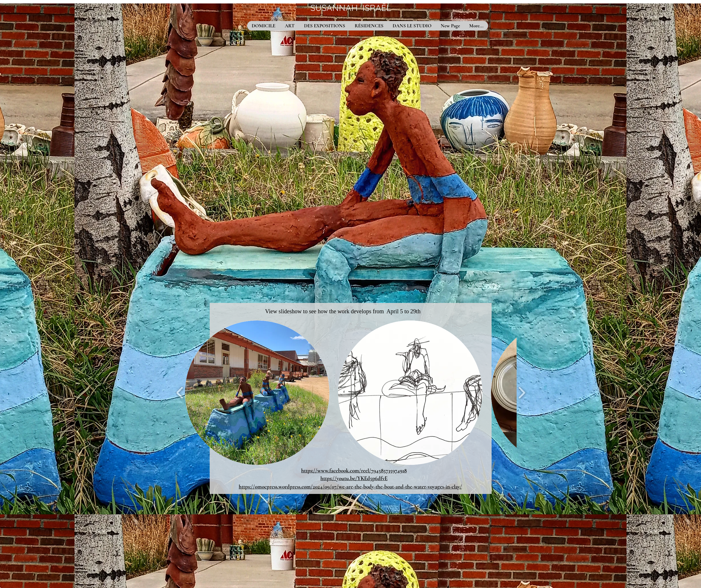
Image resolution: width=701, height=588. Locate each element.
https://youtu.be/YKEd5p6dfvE (354, 478)
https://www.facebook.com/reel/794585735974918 (354, 470)
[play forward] (522, 393)
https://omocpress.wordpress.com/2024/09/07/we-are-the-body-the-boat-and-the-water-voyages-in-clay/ (350, 487)
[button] (257, 393)
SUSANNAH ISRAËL (351, 8)
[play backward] (180, 393)
